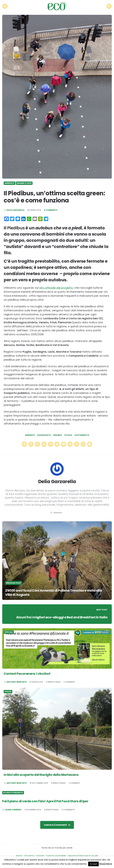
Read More (106, 864)
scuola (68, 435)
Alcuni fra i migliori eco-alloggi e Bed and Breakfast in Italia (61, 617)
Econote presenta (13, 792)
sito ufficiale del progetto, (56, 287)
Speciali (9, 632)
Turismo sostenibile (56, 855)
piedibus (58, 435)
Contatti (40, 855)
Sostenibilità (82, 435)
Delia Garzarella (16, 210)
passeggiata (44, 435)
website (56, 512)
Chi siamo (29, 855)
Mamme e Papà (24, 183)
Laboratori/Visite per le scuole (83, 855)
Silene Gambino (13, 809)
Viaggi (8, 691)
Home (19, 855)
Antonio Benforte (17, 682)
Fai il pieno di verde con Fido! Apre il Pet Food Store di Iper (47, 801)
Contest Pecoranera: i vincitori (28, 673)
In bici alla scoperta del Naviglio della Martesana (42, 774)
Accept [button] (93, 864)
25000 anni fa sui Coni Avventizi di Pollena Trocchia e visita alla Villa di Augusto (55, 592)
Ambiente (10, 183)
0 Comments (51, 210)
